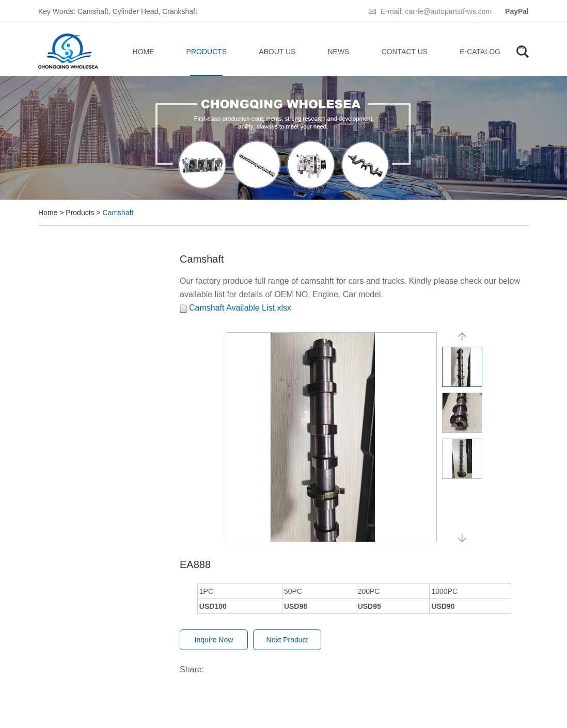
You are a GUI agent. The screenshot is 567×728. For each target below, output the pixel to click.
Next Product (287, 640)
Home (144, 52)
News (338, 52)
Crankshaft (180, 11)
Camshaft (93, 11)
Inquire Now (214, 640)
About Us (277, 52)
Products (207, 52)
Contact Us (404, 52)
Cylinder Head (136, 11)
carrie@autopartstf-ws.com (448, 11)
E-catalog (480, 52)
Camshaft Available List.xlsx (240, 308)
